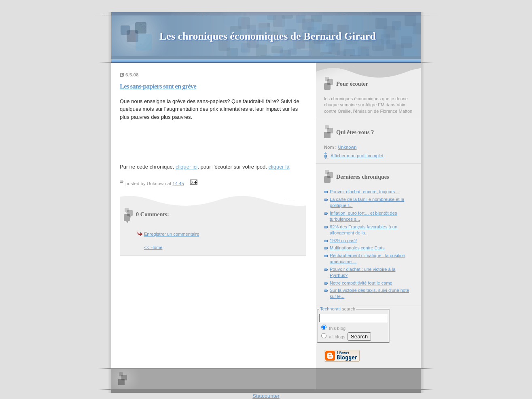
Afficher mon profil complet (357, 156)
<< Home (153, 247)
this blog (333, 328)
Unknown (347, 147)
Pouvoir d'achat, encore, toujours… (365, 192)
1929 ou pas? (343, 241)
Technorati (330, 309)
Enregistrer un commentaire (172, 234)
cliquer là (279, 167)
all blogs (333, 337)
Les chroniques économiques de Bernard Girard (268, 36)
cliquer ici (187, 167)
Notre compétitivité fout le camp (361, 283)
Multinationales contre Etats (357, 248)
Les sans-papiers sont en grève (158, 86)
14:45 (178, 184)
